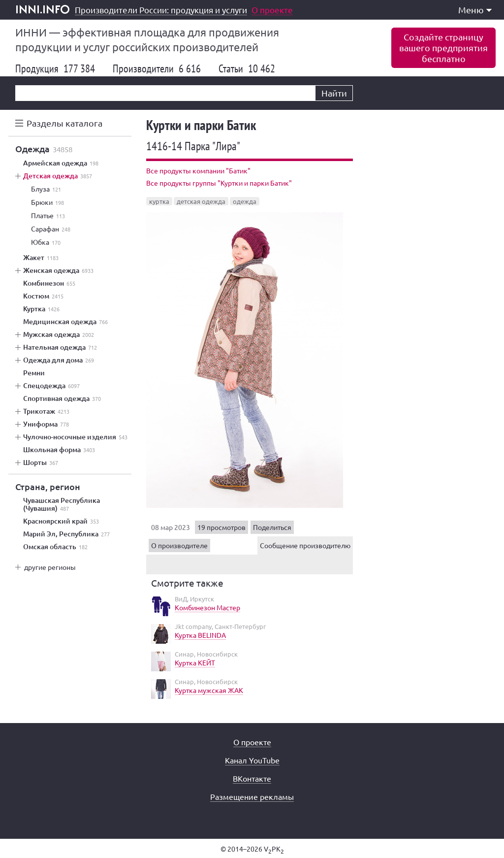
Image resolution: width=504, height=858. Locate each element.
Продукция (55, 68)
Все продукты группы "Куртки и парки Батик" (219, 183)
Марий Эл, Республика (66, 534)
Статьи (247, 68)
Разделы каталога (64, 123)
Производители (157, 68)
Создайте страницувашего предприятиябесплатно (443, 48)
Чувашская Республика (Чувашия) (62, 504)
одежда (245, 201)
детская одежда (201, 201)
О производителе (179, 545)
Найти (334, 93)
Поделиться (272, 527)
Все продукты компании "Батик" (198, 170)
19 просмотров (221, 527)
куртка (159, 201)
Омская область (55, 547)
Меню (475, 10)
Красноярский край (61, 521)
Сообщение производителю (305, 545)
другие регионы (50, 567)
